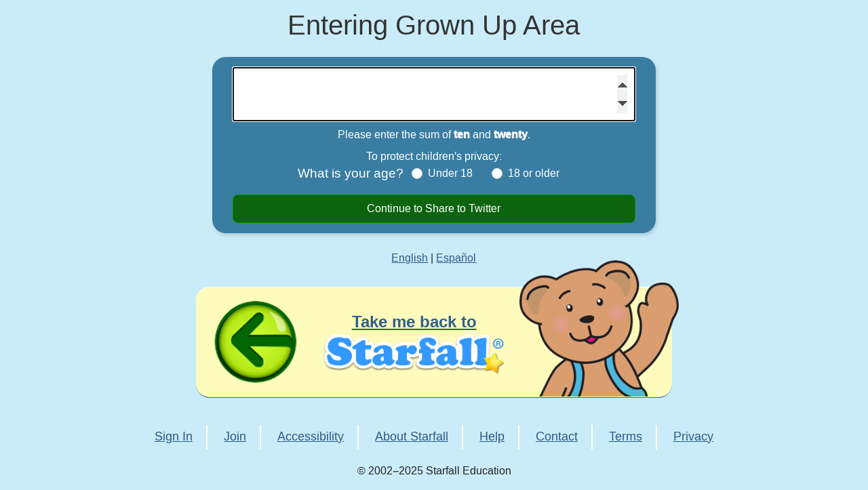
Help (492, 437)
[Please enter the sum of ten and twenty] (434, 94)
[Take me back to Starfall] (434, 342)
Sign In (174, 437)
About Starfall (412, 437)
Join (235, 437)
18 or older (534, 173)
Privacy (693, 437)
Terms (626, 437)
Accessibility (311, 437)
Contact (557, 437)
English (410, 258)
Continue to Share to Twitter (434, 209)
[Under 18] (417, 173)
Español (456, 258)
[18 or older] (497, 173)
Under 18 (450, 173)
